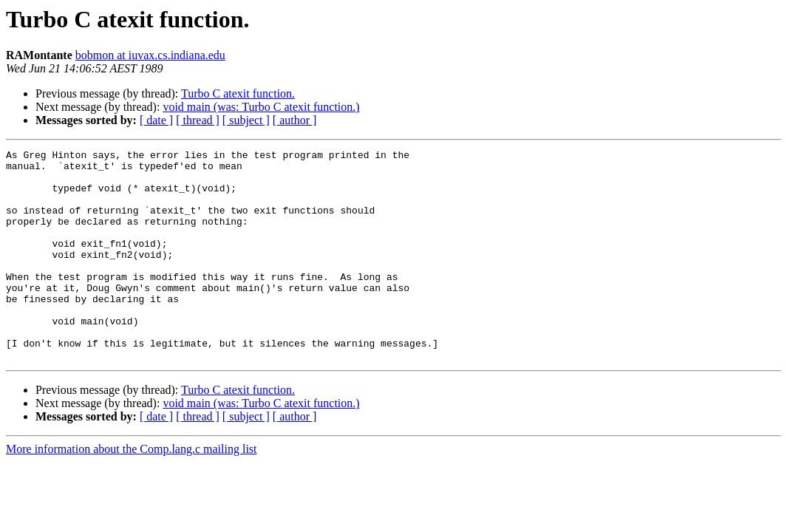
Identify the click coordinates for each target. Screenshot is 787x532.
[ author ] (295, 120)
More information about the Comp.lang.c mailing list (132, 491)
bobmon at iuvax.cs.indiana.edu (150, 55)
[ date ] (156, 120)
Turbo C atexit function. (238, 93)
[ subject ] (246, 120)
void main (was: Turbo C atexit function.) (261, 107)
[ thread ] (198, 120)
